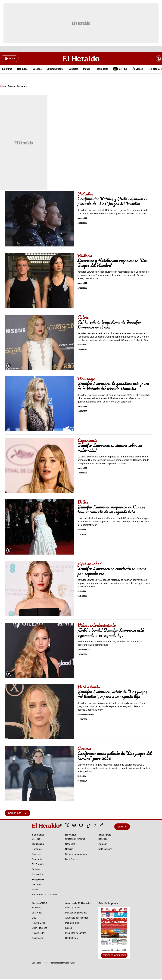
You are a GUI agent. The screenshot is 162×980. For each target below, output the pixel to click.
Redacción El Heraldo (86, 715)
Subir (122, 827)
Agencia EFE (82, 219)
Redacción (82, 346)
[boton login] (159, 59)
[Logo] (81, 59)
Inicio (3, 87)
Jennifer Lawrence (17, 87)
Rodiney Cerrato (84, 650)
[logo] (39, 826)
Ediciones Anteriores (114, 956)
